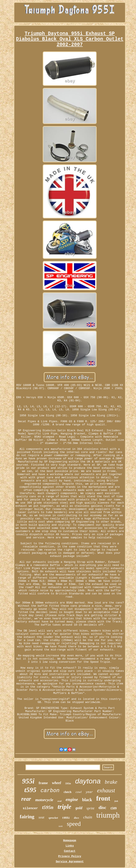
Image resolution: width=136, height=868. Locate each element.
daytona (88, 781)
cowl (79, 792)
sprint (90, 808)
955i (28, 781)
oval (59, 801)
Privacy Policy (70, 856)
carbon (50, 791)
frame (43, 783)
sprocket (53, 818)
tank (61, 826)
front (103, 798)
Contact (70, 851)
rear (26, 799)
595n (68, 783)
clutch (67, 792)
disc (102, 807)
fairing (27, 817)
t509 (114, 808)
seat (41, 817)
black (87, 800)
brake (111, 782)
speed (74, 824)
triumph (108, 815)
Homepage (70, 840)
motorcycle (44, 800)
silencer (30, 808)
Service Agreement (70, 862)
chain (88, 817)
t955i (66, 818)
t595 (30, 790)
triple (65, 807)
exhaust (106, 790)
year (89, 792)
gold (79, 808)
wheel (57, 783)
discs (76, 818)
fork (116, 801)
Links (70, 846)
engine (72, 799)
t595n (48, 807)
